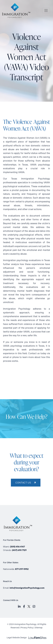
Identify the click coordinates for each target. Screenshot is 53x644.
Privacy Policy (27, 628)
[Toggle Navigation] (46, 11)
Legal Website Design (27, 638)
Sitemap (39, 628)
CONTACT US (23, 483)
